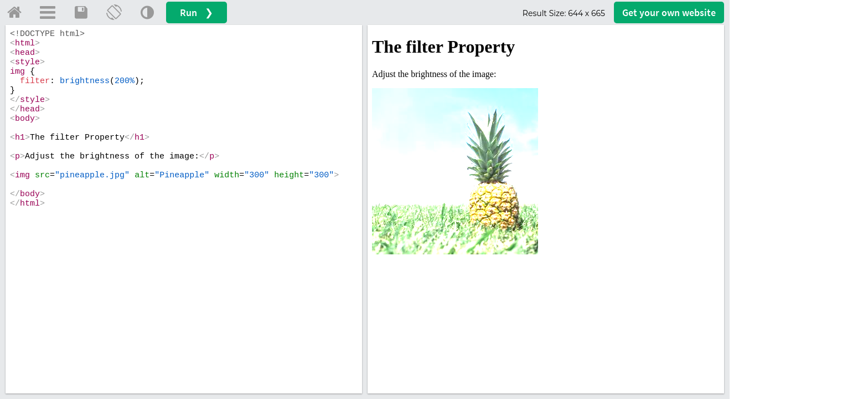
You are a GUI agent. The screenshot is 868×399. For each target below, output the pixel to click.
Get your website (669, 12)
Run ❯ (197, 12)
